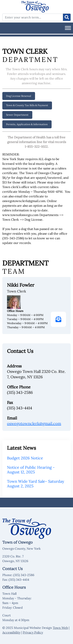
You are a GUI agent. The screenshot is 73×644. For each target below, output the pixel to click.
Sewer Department (17, 115)
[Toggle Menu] (68, 28)
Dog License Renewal (19, 96)
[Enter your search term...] (33, 17)
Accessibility (11, 632)
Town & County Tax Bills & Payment (27, 105)
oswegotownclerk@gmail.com (34, 423)
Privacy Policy (33, 632)
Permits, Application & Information (27, 124)
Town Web (60, 628)
